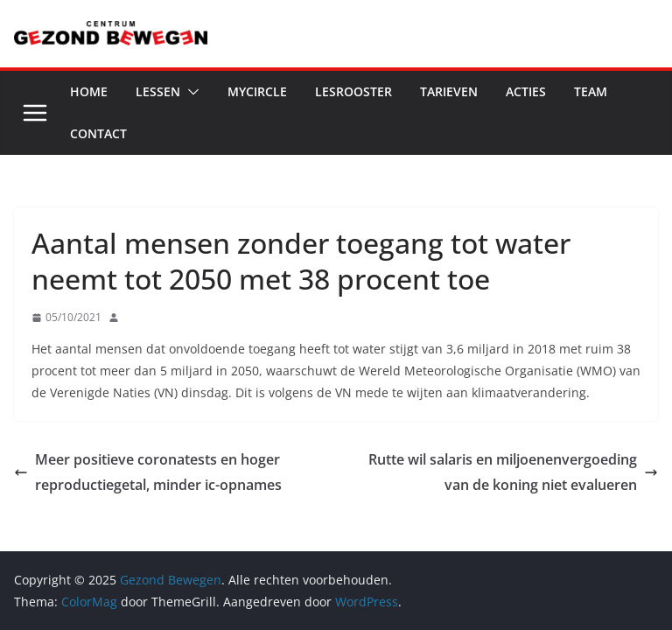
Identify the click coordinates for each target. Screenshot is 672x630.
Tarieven (449, 91)
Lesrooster (353, 91)
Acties (526, 91)
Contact (98, 133)
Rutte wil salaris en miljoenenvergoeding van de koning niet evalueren (513, 472)
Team (591, 91)
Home (89, 91)
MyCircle (257, 91)
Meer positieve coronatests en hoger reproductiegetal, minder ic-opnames (148, 472)
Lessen (158, 91)
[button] (190, 92)
